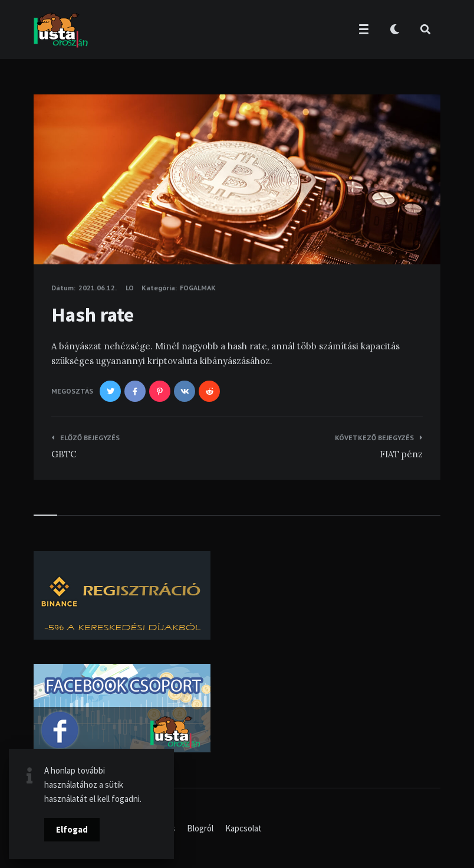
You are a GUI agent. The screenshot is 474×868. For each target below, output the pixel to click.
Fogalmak (198, 288)
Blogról (200, 828)
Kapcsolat (243, 828)
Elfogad (72, 829)
